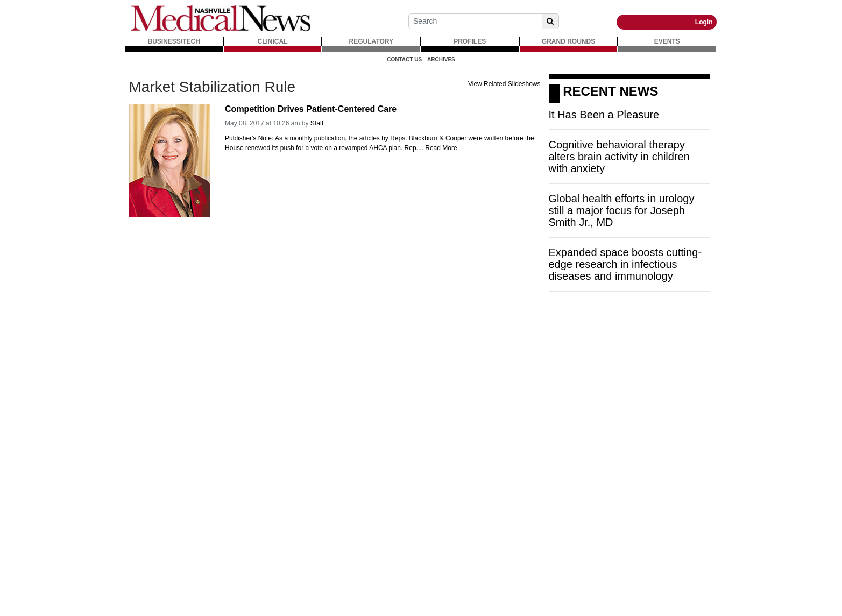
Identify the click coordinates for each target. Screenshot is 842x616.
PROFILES (470, 41)
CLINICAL (273, 41)
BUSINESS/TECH (174, 41)
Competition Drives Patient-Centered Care (311, 109)
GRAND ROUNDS (568, 41)
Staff (317, 123)
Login (704, 22)
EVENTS (667, 41)
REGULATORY (371, 41)
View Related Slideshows (504, 84)
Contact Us (404, 59)
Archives (441, 59)
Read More (441, 148)
